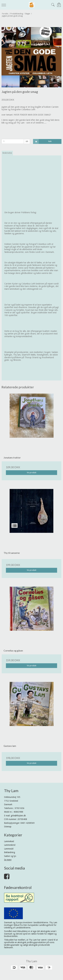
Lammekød (9, 841)
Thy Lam (31, 961)
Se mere (8, 860)
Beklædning (10, 852)
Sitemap (8, 827)
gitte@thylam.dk (18, 816)
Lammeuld (9, 849)
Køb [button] (42, 141)
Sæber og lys (10, 856)
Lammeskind (10, 845)
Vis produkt (32, 473)
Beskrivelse (7, 153)
